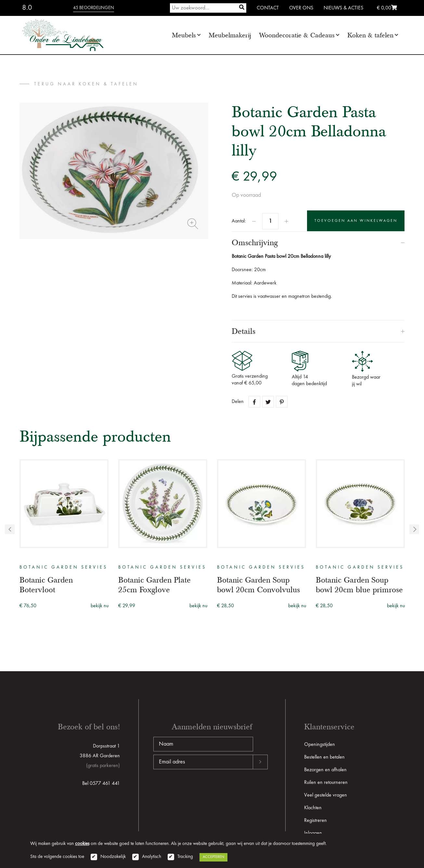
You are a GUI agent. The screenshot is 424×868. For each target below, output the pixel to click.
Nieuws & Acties (343, 8)
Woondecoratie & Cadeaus (297, 35)
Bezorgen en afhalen (325, 770)
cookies (82, 844)
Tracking (185, 857)
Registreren (315, 821)
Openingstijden (320, 745)
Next (414, 529)
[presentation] (203, 790)
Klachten (313, 808)
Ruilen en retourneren (326, 783)
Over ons (301, 8)
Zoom (193, 224)
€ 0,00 (387, 8)
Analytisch (152, 857)
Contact (268, 8)
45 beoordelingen (94, 8)
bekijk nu (100, 606)
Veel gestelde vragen (326, 795)
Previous (10, 529)
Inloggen (313, 833)
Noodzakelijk (113, 857)
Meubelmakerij (230, 35)
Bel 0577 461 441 (101, 784)
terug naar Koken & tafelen (86, 84)
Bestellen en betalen (324, 757)
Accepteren (213, 857)
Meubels (184, 35)
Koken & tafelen (370, 35)
